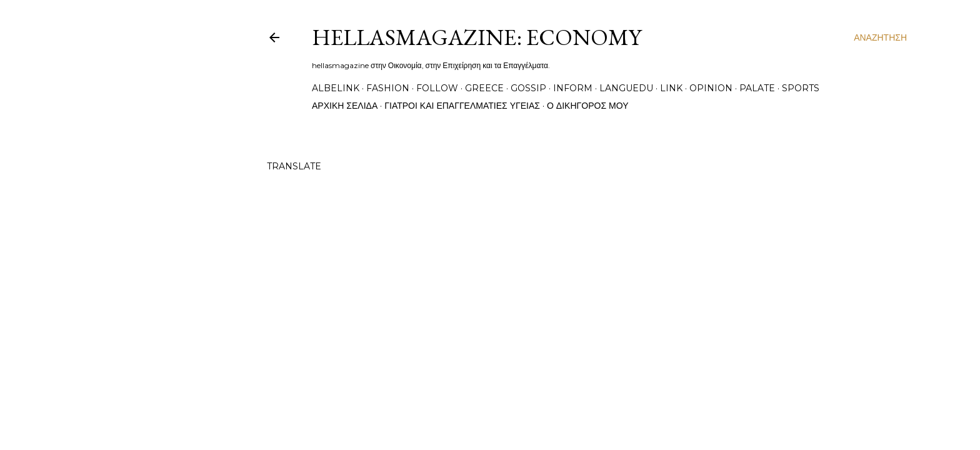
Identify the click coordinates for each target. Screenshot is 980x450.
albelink (336, 88)
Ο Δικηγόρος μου (588, 106)
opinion (711, 88)
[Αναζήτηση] (880, 37)
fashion (388, 88)
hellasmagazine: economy (477, 37)
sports (801, 88)
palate (757, 88)
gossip (528, 88)
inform (573, 88)
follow (437, 88)
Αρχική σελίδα (345, 106)
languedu (626, 88)
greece (484, 88)
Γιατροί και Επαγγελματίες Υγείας (462, 106)
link (671, 88)
